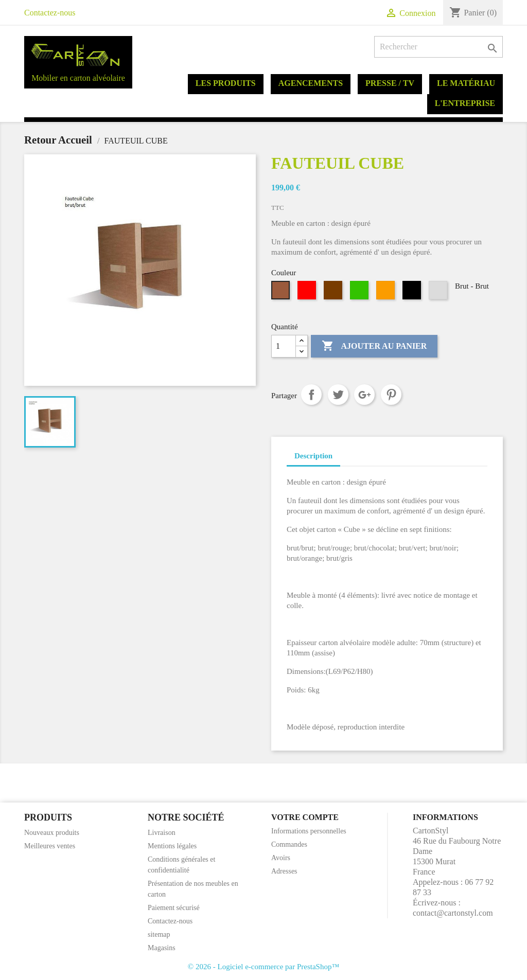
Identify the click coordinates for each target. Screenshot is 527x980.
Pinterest (391, 395)
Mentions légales (172, 846)
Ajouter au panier (374, 346)
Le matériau (466, 83)
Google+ (364, 395)
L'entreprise (465, 103)
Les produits (226, 83)
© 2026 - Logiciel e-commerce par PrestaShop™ (263, 967)
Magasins (162, 948)
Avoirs (281, 858)
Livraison (162, 833)
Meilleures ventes (50, 846)
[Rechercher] (438, 47)
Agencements (311, 83)
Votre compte (305, 817)
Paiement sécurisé (174, 908)
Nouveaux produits (52, 833)
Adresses (284, 871)
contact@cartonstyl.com (453, 913)
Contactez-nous (50, 13)
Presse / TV (390, 83)
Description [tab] (313, 456)
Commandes (289, 844)
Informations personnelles (309, 831)
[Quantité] (284, 346)
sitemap (159, 934)
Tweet (338, 395)
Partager (311, 395)
